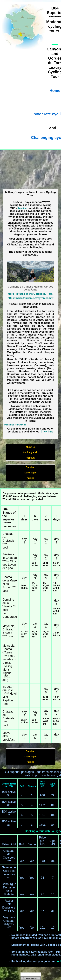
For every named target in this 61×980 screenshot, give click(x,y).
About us (30, 447)
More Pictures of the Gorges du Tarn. (30, 294)
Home (55, 90)
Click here (47, 432)
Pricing (30, 478)
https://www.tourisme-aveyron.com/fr (30, 298)
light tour (23, 208)
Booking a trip (30, 452)
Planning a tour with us (15, 425)
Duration (31, 467)
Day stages (31, 473)
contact (31, 458)
